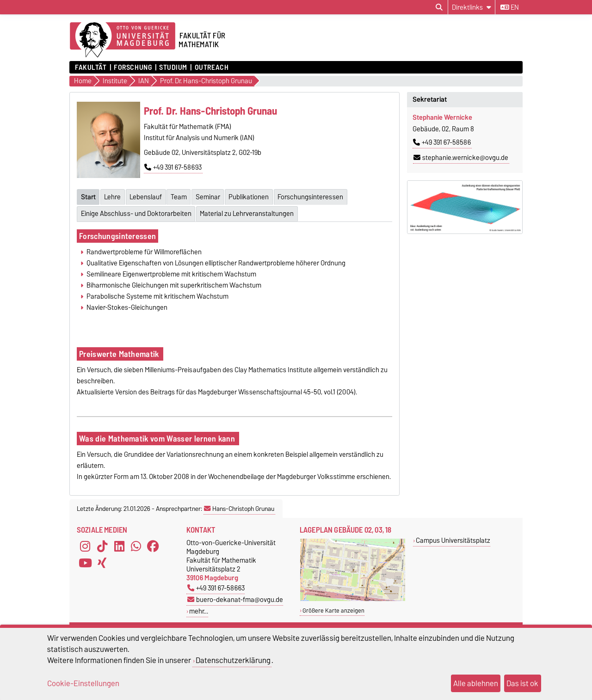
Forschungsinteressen (117, 234)
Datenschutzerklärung (233, 660)
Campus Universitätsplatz (453, 538)
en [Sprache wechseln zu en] (510, 7)
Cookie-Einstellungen (83, 683)
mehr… (199, 609)
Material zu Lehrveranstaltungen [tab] (248, 211)
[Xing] (102, 561)
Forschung (133, 68)
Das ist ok (522, 683)
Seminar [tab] (213, 196)
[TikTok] (102, 544)
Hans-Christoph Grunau (239, 506)
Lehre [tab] (114, 196)
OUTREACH (212, 68)
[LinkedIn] (119, 544)
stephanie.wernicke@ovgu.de (461, 158)
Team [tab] (182, 196)
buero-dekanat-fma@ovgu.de (235, 597)
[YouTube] (85, 561)
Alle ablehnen (476, 683)
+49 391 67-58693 (173, 167)
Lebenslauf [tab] (148, 196)
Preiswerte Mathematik (120, 352)
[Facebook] (153, 544)
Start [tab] (88, 196)
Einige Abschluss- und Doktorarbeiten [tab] (136, 211)
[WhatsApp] (136, 544)
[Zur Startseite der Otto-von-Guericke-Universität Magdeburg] (123, 40)
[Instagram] (85, 544)
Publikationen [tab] (255, 196)
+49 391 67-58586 (442, 142)
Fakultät (91, 68)
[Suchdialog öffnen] (439, 7)
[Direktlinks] (472, 7)
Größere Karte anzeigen (333, 608)
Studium (173, 68)
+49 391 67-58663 (216, 586)
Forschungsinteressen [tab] (318, 196)
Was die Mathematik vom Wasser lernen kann (158, 436)
